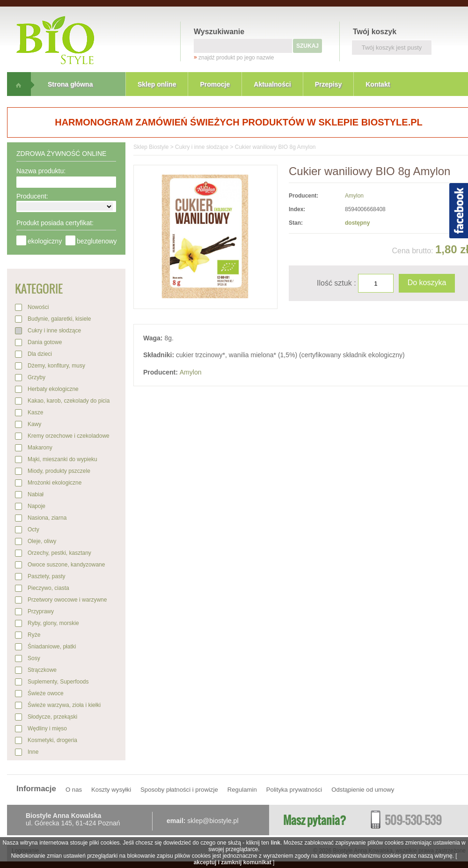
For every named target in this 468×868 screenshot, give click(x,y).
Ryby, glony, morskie (53, 623)
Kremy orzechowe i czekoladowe (69, 436)
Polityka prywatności (294, 790)
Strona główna (70, 84)
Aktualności (272, 84)
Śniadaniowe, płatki (52, 647)
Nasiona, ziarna (47, 518)
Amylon (354, 196)
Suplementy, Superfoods (58, 682)
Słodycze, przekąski (52, 717)
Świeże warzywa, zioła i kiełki (64, 705)
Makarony (40, 448)
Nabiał (36, 494)
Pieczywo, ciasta (48, 588)
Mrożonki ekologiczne (55, 483)
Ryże (34, 635)
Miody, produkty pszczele (59, 471)
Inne (33, 752)
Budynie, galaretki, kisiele (59, 319)
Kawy (34, 424)
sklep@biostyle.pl (213, 821)
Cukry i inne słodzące (54, 331)
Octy (33, 530)
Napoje (37, 506)
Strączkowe (42, 670)
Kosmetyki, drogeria (52, 740)
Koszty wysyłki (111, 790)
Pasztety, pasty (46, 576)
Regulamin (242, 790)
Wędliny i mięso (47, 728)
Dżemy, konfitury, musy (56, 366)
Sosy (34, 658)
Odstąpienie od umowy (363, 790)
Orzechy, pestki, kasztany (59, 553)
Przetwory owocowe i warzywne (67, 600)
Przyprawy (41, 611)
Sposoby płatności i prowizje (179, 790)
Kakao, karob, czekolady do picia (69, 401)
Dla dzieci (40, 354)
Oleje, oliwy (42, 541)
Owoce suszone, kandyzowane (66, 565)
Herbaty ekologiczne (53, 389)
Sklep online (157, 84)
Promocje (215, 84)
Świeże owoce (46, 693)
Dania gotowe (45, 342)
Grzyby (37, 377)
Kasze (35, 412)
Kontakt (378, 84)
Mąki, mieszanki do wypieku (62, 459)
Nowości (38, 307)
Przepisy (329, 84)
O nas (74, 790)
